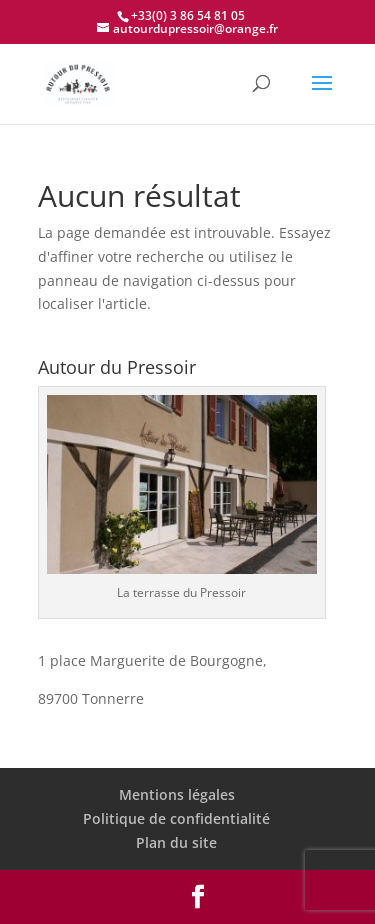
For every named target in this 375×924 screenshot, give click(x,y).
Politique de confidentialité (176, 818)
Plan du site (176, 842)
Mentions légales (177, 794)
